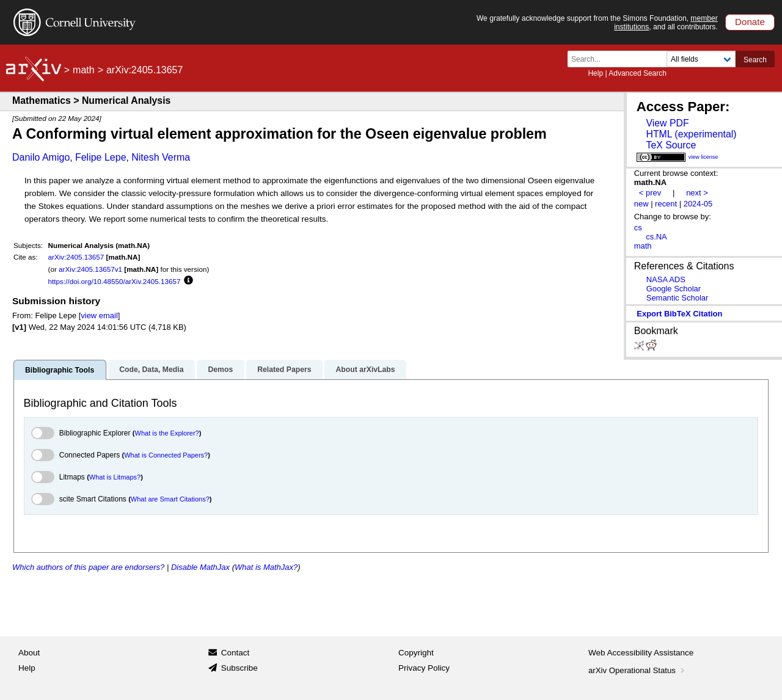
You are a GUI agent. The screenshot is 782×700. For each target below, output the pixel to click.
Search (755, 60)
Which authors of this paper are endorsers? (88, 567)
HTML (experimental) (691, 134)
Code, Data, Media (151, 370)
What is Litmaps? (115, 477)
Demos (220, 370)
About (29, 653)
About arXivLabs (365, 370)
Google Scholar (674, 289)
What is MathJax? (266, 567)
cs (638, 228)
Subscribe (239, 668)
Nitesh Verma (161, 157)
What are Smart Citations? (170, 499)
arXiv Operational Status (638, 670)
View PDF (667, 123)
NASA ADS (666, 279)
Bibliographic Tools (60, 370)
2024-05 (698, 204)
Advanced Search (638, 73)
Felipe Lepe (101, 157)
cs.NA (656, 237)
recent (666, 204)
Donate (750, 22)
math (84, 70)
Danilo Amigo (41, 157)
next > (697, 193)
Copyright (416, 653)
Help (595, 73)
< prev (650, 193)
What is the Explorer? (167, 433)
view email (99, 315)
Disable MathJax (200, 567)
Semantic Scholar (678, 298)
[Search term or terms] (621, 59)
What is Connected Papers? (166, 455)
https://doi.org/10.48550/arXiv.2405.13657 (115, 281)
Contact (236, 653)
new (641, 204)
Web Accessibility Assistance (641, 653)
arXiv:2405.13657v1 (90, 269)
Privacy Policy (424, 668)
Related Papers (284, 370)
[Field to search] (701, 59)
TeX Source (671, 145)
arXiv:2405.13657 (76, 257)
